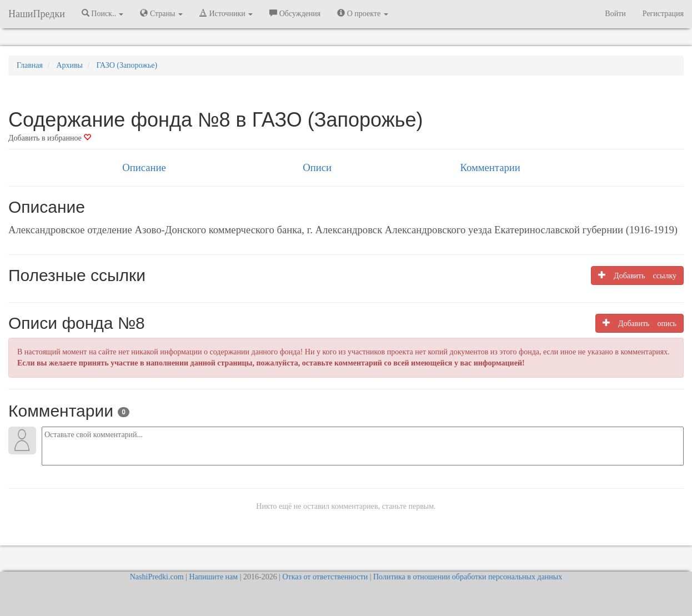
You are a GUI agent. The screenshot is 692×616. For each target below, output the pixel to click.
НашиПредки (37, 14)
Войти (615, 14)
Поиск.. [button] (103, 13)
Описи (317, 167)
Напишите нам (213, 577)
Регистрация (663, 14)
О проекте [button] (362, 13)
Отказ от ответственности (325, 577)
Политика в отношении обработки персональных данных (468, 577)
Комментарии (490, 167)
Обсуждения (295, 13)
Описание (144, 167)
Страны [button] (161, 13)
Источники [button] (226, 13)
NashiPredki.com (157, 577)
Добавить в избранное (50, 138)
